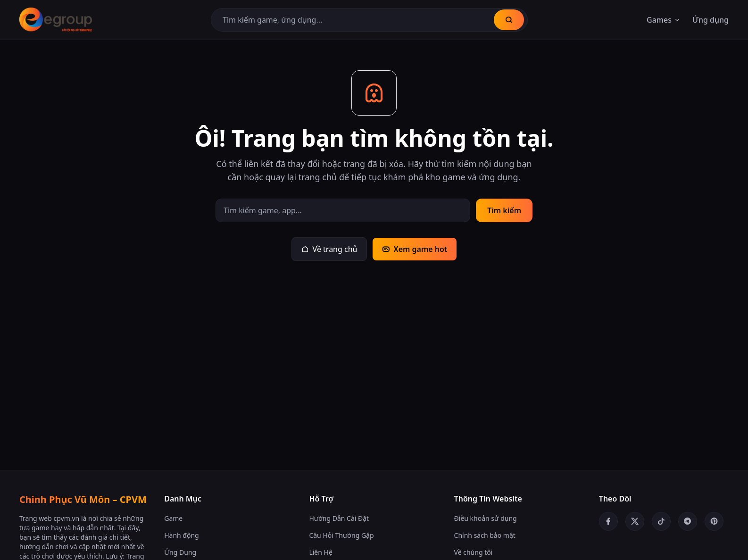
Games (664, 20)
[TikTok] (661, 521)
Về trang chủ (329, 249)
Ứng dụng (711, 20)
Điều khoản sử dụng (486, 518)
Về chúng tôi (474, 552)
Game (173, 518)
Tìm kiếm (504, 210)
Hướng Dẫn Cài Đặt (339, 518)
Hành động (182, 535)
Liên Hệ (320, 552)
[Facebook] (608, 521)
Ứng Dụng (180, 552)
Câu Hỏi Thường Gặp (341, 535)
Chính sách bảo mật (485, 535)
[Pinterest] (714, 521)
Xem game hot (415, 249)
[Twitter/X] (635, 521)
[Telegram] (688, 521)
